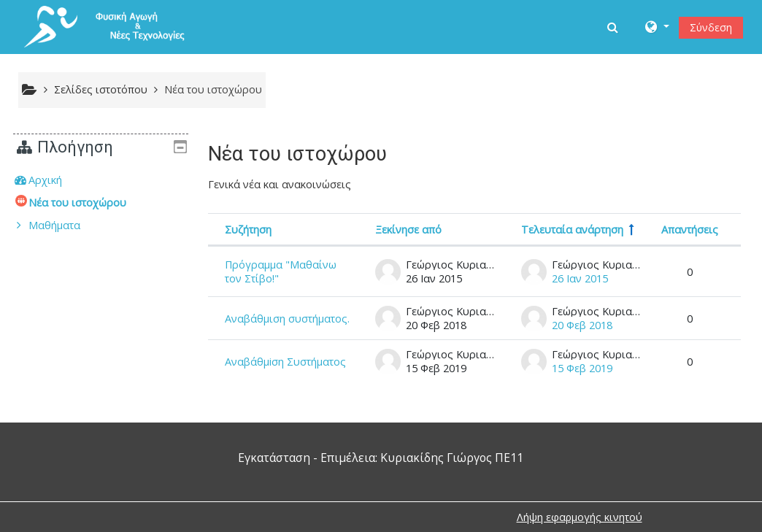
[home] (115, 26)
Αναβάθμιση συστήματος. (287, 319)
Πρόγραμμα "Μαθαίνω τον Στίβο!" (281, 271)
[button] (614, 27)
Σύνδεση (711, 27)
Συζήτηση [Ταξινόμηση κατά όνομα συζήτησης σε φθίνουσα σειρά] (248, 230)
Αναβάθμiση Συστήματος (285, 362)
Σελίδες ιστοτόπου (101, 89)
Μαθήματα (65, 225)
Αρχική (56, 180)
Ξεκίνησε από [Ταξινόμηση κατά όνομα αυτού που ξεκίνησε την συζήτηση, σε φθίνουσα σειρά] (408, 230)
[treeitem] (101, 180)
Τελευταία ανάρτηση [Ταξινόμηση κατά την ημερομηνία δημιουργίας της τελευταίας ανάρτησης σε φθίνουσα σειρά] (572, 230)
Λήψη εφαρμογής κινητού (580, 517)
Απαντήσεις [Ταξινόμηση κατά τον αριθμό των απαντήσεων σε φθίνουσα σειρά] (690, 230)
